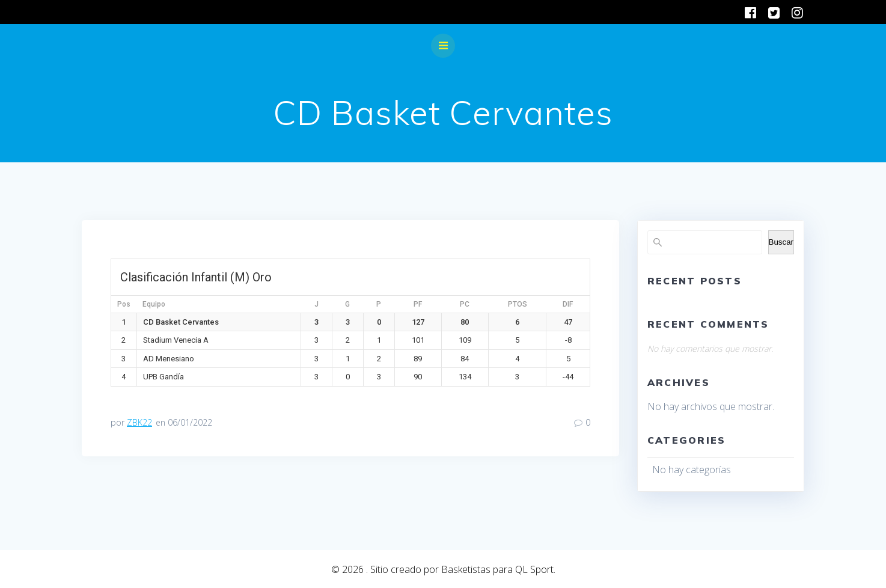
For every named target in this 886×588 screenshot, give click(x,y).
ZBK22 (139, 422)
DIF (568, 304)
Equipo (154, 304)
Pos (124, 304)
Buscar (781, 242)
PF (418, 304)
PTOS (518, 304)
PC (465, 304)
